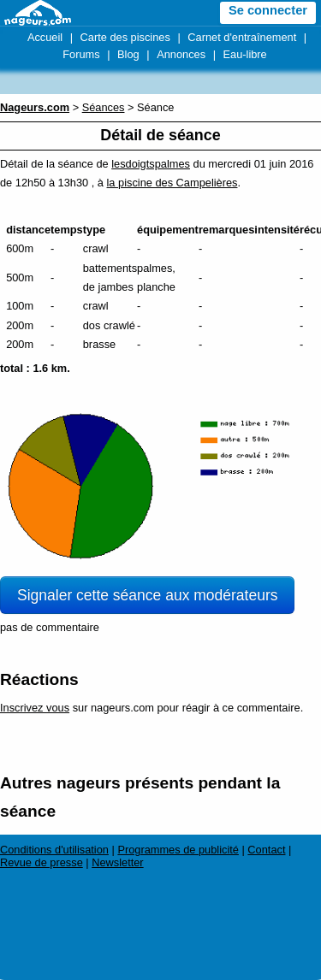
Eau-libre (245, 54)
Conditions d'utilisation (54, 850)
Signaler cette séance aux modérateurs (147, 595)
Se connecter (268, 10)
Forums (81, 54)
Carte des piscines (125, 37)
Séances (104, 107)
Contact (266, 850)
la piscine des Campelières (172, 183)
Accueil (45, 37)
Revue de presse (42, 862)
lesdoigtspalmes (151, 164)
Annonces (181, 54)
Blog (128, 54)
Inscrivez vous (35, 708)
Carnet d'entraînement (242, 37)
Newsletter (117, 862)
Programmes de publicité (178, 850)
